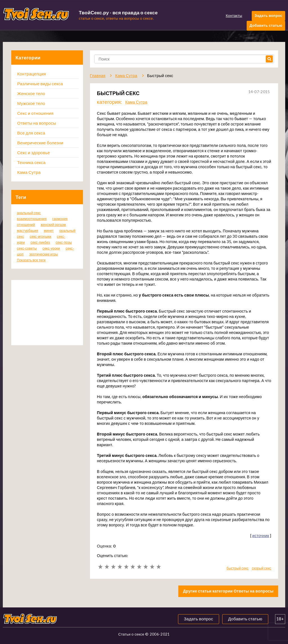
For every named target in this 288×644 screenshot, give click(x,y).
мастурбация (28, 231)
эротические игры (44, 254)
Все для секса (31, 133)
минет (49, 231)
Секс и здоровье (33, 152)
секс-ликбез (40, 242)
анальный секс (29, 213)
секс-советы (27, 248)
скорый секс (261, 568)
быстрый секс (237, 568)
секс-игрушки (41, 236)
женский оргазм (53, 225)
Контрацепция (31, 74)
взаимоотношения (32, 219)
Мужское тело (31, 103)
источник (261, 536)
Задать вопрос (268, 15)
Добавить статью (266, 25)
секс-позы (64, 242)
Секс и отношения (35, 113)
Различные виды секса (40, 84)
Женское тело (31, 93)
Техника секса (31, 162)
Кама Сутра (29, 172)
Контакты (234, 15)
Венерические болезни (40, 143)
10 (158, 567)
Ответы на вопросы (37, 123)
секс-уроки (51, 248)
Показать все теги (31, 260)
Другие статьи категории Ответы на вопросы (228, 591)
